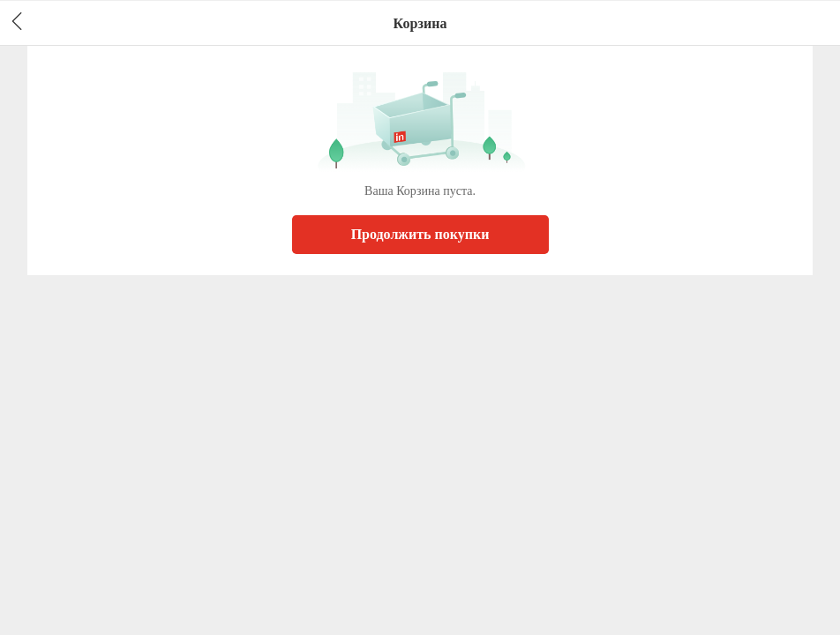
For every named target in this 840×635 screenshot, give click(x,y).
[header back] (17, 23)
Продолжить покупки (420, 234)
